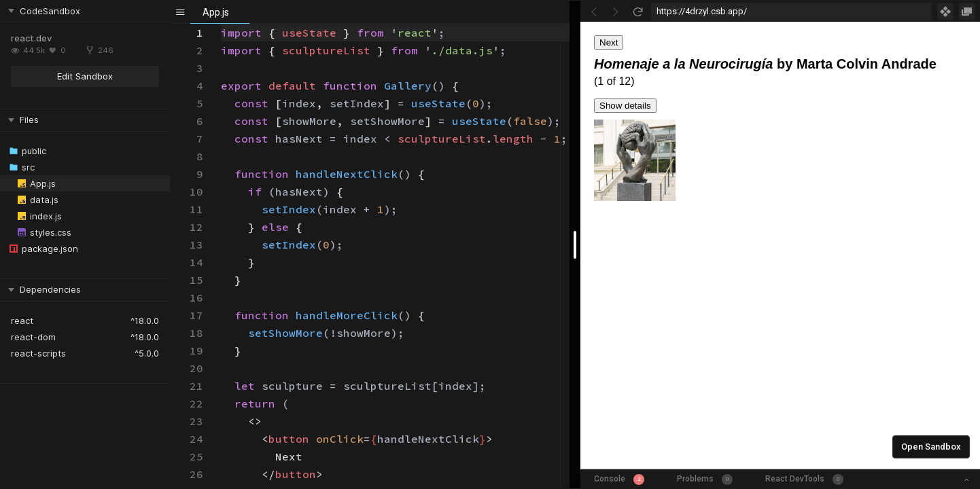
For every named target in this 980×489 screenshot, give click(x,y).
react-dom (33, 337)
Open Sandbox (931, 447)
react (22, 321)
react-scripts (38, 353)
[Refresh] (637, 12)
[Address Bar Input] (791, 12)
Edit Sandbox (85, 76)
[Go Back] (594, 12)
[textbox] (221, 24)
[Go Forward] (616, 12)
